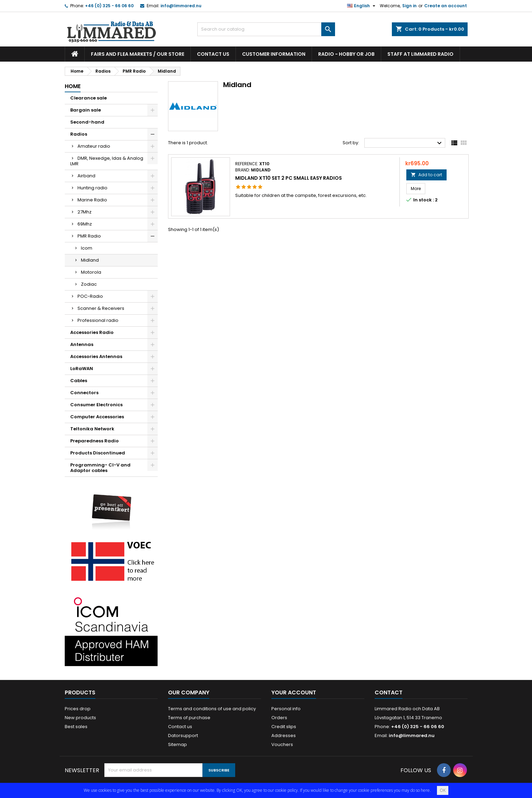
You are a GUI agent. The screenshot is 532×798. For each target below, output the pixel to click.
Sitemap (178, 744)
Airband (86, 176)
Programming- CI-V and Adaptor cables (100, 468)
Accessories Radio (92, 332)
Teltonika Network (92, 429)
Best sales (76, 727)
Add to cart (426, 175)
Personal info (286, 709)
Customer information (274, 54)
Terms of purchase (189, 718)
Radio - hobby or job (346, 54)
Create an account (446, 6)
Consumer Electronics (96, 405)
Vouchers (282, 744)
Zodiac (89, 284)
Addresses (284, 736)
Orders (279, 718)
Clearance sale (88, 98)
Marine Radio (92, 200)
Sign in (409, 6)
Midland (90, 260)
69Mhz (85, 224)
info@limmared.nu (181, 6)
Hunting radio (92, 188)
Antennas (82, 344)
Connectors (84, 393)
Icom (87, 248)
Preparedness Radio (95, 441)
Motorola (91, 272)
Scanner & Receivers (101, 308)
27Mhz (85, 212)
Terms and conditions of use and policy (212, 709)
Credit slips (284, 727)
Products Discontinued (98, 453)
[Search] (266, 29)
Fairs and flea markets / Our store (138, 54)
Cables (79, 381)
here (425, 790)
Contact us (213, 54)
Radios (79, 134)
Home (73, 86)
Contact (389, 692)
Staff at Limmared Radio (420, 54)
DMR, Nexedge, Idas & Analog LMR (107, 161)
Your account (294, 692)
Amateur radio (94, 146)
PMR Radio (89, 236)
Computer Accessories (97, 417)
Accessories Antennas (96, 356)
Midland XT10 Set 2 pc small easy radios (289, 178)
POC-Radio (90, 296)
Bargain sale (86, 110)
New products (80, 718)
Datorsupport (183, 736)
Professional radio (98, 320)
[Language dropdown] (362, 6)
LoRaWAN (82, 369)
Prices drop (78, 709)
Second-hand (87, 122)
